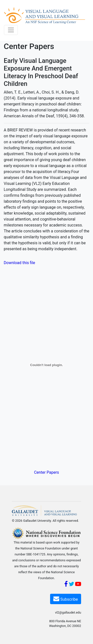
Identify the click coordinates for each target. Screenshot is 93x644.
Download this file (19, 263)
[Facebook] (66, 585)
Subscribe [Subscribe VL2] (66, 599)
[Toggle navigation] (11, 30)
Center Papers (46, 472)
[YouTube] (78, 585)
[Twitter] (71, 585)
